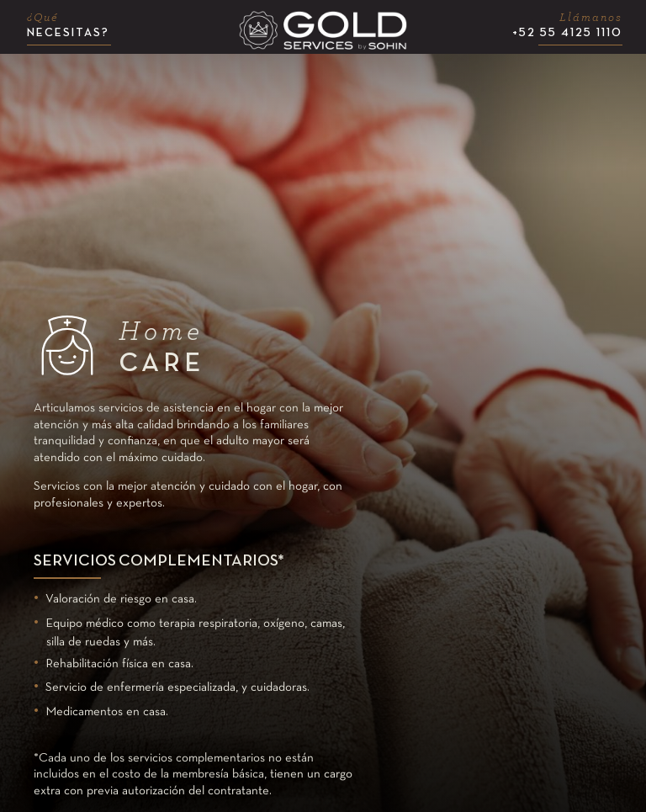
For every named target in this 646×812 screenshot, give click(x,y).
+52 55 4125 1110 (567, 25)
